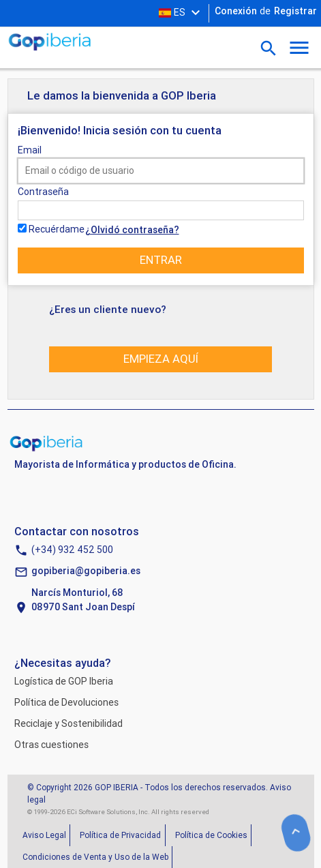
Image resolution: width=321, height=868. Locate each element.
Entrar (161, 260)
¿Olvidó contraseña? (132, 230)
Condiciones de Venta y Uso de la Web (95, 857)
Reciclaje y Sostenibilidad (68, 723)
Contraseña (43, 192)
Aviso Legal (44, 835)
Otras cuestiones (51, 745)
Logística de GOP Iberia (64, 681)
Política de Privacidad (120, 835)
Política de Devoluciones (66, 702)
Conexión (236, 11)
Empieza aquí (161, 359)
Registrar (295, 11)
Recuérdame (57, 229)
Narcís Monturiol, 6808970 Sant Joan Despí (83, 600)
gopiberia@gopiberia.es (86, 571)
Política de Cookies (211, 835)
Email (30, 150)
